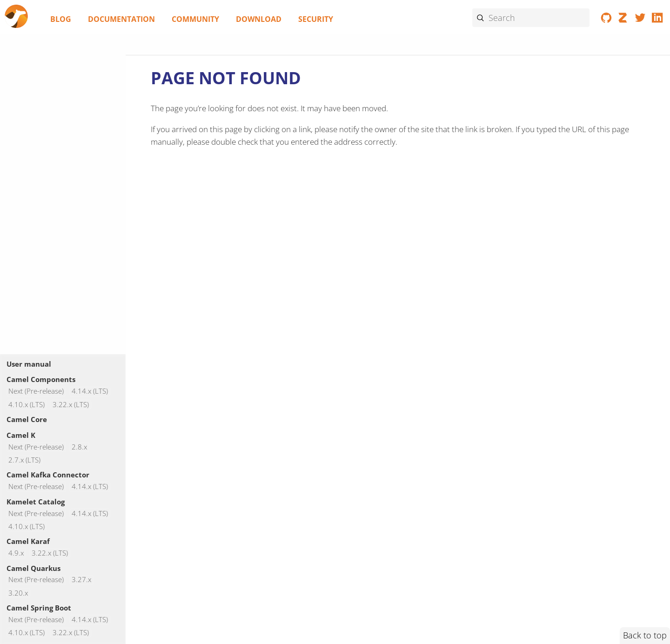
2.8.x (79, 447)
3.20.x (18, 593)
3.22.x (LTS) (71, 405)
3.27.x (81, 580)
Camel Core (27, 419)
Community (195, 19)
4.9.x (16, 553)
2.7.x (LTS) (24, 460)
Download (259, 19)
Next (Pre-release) (36, 392)
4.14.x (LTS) (90, 392)
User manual (29, 364)
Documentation (121, 19)
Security (316, 19)
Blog (61, 19)
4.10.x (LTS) (27, 405)
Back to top (645, 635)
